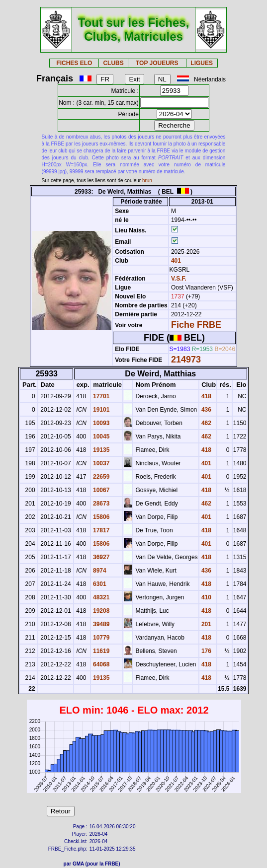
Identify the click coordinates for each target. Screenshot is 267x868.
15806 (101, 517)
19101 (101, 410)
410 (206, 597)
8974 (99, 571)
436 (206, 410)
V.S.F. (179, 279)
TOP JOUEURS (157, 63)
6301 (99, 584)
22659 (101, 477)
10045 (101, 436)
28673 (101, 504)
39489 (101, 624)
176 (206, 651)
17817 (101, 530)
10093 (101, 423)
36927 (101, 557)
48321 (101, 597)
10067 (101, 490)
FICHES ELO (74, 63)
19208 (101, 611)
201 (206, 624)
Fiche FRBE (196, 325)
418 (206, 396)
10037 (101, 463)
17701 (101, 396)
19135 (101, 450)
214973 (186, 360)
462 (206, 423)
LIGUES (202, 63)
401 (175, 261)
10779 (101, 638)
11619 (101, 651)
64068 (101, 664)
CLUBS (113, 63)
